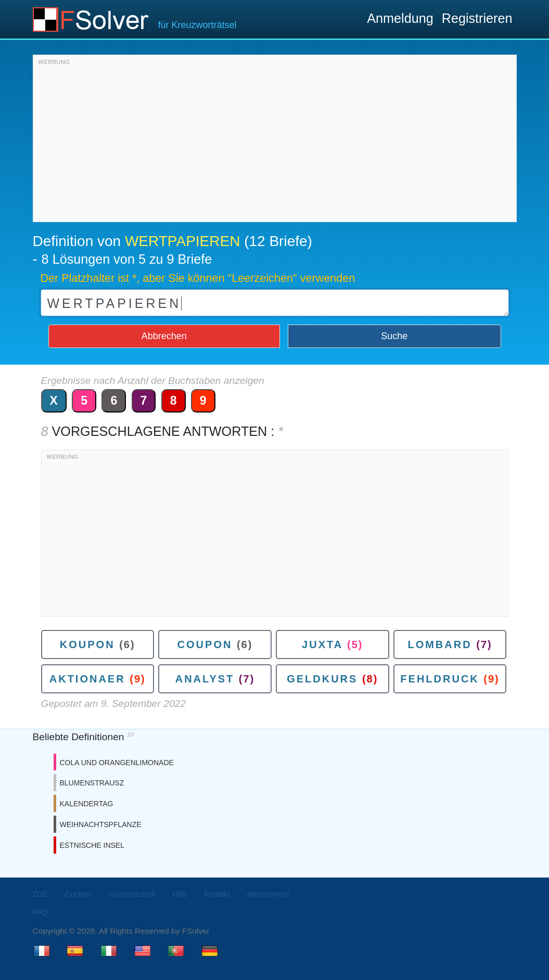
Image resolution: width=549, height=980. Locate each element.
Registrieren (477, 18)
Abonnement (268, 894)
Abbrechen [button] (164, 336)
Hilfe (180, 894)
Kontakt (217, 894)
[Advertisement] (275, 141)
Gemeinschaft (132, 894)
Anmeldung (400, 18)
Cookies (79, 894)
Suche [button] (394, 336)
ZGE (41, 894)
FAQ (40, 912)
